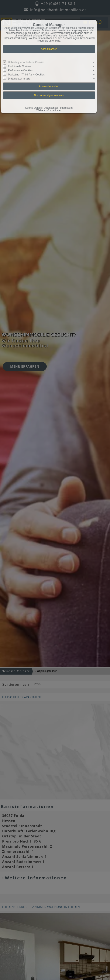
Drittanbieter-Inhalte (19, 78)
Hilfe (58, 41)
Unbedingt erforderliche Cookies (26, 62)
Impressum (66, 108)
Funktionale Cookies (20, 66)
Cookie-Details (33, 108)
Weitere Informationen (49, 110)
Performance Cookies (20, 70)
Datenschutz (51, 108)
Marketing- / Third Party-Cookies (26, 74)
